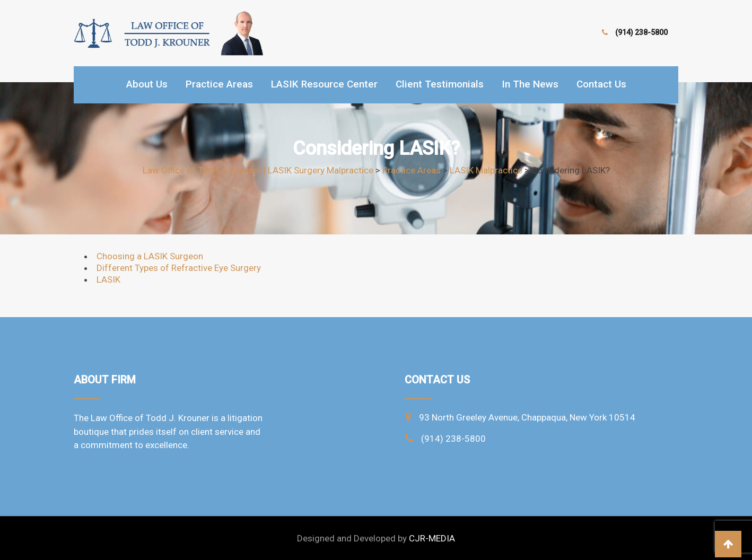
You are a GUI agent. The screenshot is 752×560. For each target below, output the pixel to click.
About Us (147, 84)
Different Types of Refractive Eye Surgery (179, 268)
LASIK (108, 279)
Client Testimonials (440, 84)
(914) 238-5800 (641, 32)
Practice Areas (219, 84)
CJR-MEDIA (432, 538)
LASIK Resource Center (324, 84)
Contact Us (601, 84)
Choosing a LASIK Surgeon (150, 256)
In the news (530, 84)
